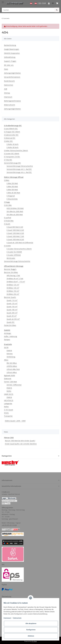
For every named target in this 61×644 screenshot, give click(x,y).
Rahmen (10, 354)
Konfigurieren (31, 630)
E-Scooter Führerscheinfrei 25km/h (19, 249)
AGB (6, 89)
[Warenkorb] (57, 3)
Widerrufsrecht (10, 105)
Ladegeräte (8, 403)
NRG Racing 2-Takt (13, 275)
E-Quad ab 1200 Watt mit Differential (20, 243)
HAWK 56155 (9, 394)
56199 (6, 347)
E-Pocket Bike (9, 221)
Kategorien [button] (7, 456)
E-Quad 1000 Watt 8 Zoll (15, 239)
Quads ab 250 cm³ (13, 319)
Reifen (9, 391)
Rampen (7, 339)
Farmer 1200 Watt (10, 382)
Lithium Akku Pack (13, 369)
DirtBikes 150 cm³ (13, 291)
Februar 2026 (9, 438)
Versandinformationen (12, 77)
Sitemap (7, 93)
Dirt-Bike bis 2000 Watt (15, 211)
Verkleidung (11, 357)
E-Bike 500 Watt (12, 190)
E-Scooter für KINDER (14, 252)
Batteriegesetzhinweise (12, 101)
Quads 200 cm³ (12, 313)
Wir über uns (9, 65)
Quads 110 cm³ (12, 300)
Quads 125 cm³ (12, 303)
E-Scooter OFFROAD (14, 255)
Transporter (8, 416)
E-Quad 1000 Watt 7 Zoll (15, 236)
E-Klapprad (11, 196)
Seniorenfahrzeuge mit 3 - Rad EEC (19, 169)
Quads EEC (11, 322)
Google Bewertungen (12, 49)
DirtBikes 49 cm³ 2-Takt (15, 279)
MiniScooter (11, 258)
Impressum (8, 97)
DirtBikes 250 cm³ (13, 294)
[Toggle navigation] (3, 1)
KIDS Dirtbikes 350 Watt (15, 208)
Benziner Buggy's (10, 269)
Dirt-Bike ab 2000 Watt (15, 215)
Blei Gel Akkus (12, 363)
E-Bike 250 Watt (12, 183)
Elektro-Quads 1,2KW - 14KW (15, 421)
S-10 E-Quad (9, 410)
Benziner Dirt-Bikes (11, 272)
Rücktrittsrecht (9, 81)
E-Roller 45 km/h (13, 144)
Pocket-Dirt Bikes (10, 325)
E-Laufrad (8, 218)
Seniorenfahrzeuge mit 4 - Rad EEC (19, 172)
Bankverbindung (10, 45)
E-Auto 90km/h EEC (11, 129)
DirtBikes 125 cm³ (13, 285)
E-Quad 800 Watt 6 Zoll (15, 227)
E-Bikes (7, 180)
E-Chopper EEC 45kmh (12, 132)
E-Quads (7, 224)
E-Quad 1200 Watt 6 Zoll (15, 233)
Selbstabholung (10, 57)
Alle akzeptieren (31, 623)
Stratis (6, 413)
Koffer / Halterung (11, 336)
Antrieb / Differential (14, 385)
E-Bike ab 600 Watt (13, 193)
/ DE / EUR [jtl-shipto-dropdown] (40, 3)
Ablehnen (31, 636)
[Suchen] (28, 10)
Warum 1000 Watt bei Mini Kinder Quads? (20, 441)
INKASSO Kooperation (12, 53)
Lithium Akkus (12, 372)
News (6, 69)
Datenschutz (9, 85)
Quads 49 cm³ (12, 316)
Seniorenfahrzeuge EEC (12, 163)
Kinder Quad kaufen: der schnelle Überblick (21, 444)
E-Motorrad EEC (10, 138)
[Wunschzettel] (53, 3)
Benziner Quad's (10, 297)
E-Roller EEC (8, 141)
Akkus (6, 360)
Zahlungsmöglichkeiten (12, 73)
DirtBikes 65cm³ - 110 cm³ (16, 282)
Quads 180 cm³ (12, 310)
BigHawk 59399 (9, 375)
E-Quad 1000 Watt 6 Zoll (15, 230)
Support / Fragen (10, 61)
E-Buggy (7, 202)
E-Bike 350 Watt (12, 186)
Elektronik (8, 379)
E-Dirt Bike (8, 205)
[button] (49, 3)
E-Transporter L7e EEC (12, 157)
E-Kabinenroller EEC (11, 135)
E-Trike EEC (8, 160)
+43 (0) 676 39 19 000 (9, 525)
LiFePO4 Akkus (12, 366)
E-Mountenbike (12, 199)
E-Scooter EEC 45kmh (12, 154)
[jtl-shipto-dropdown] (31, 3)
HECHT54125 (9, 400)
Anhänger (8, 333)
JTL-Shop (34, 641)
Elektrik (9, 351)
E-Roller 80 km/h (13, 147)
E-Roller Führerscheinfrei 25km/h (16, 150)
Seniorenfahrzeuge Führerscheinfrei (20, 166)
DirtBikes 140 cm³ (13, 288)
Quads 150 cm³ (12, 307)
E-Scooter (7, 246)
